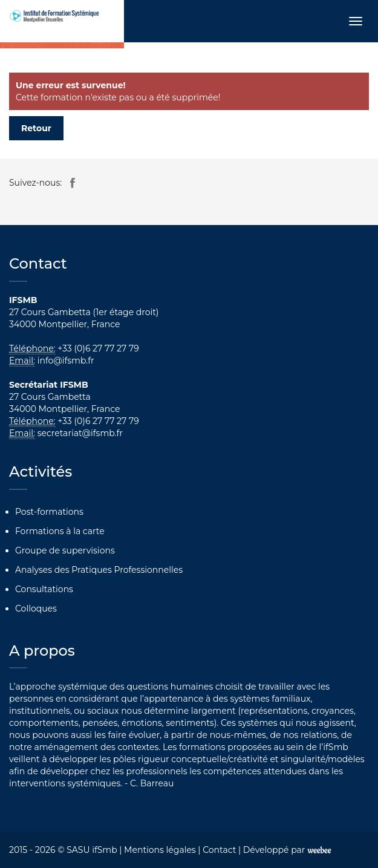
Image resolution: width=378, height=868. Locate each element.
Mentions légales (160, 850)
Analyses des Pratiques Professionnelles (99, 570)
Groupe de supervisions (65, 550)
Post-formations (49, 512)
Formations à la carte (60, 531)
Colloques (36, 609)
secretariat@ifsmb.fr (80, 433)
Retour (36, 128)
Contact (219, 850)
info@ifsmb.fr (66, 361)
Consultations (44, 589)
